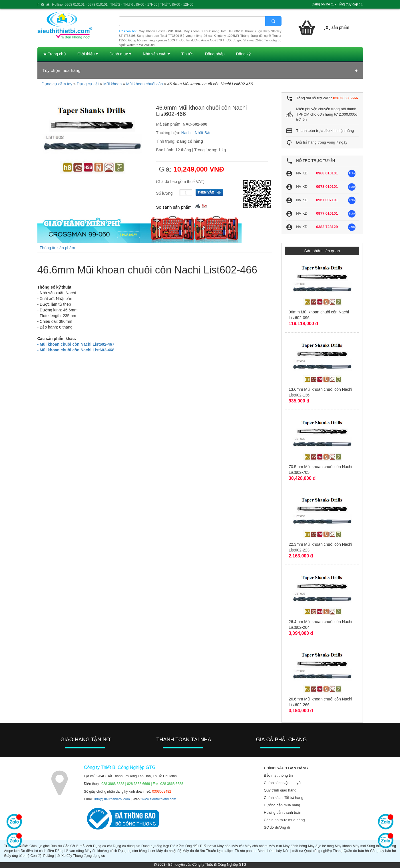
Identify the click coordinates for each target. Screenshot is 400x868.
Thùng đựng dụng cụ (89, 856)
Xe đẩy (67, 856)
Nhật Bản (203, 133)
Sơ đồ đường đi (277, 827)
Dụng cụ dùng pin (126, 846)
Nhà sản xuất (156, 54)
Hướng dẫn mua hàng (282, 805)
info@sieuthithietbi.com (112, 799)
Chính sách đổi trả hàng (284, 798)
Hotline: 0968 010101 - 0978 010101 (80, 5)
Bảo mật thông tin (278, 775)
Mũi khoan (113, 84)
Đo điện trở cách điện (37, 851)
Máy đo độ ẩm (194, 851)
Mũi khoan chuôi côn (144, 84)
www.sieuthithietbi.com (159, 799)
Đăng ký (243, 54)
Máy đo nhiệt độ (169, 851)
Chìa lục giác (40, 846)
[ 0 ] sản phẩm (336, 27)
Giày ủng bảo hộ (17, 856)
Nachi (186, 133)
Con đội (36, 856)
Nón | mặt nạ (293, 851)
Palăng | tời (52, 856)
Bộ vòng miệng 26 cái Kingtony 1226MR (210, 36)
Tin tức (187, 54)
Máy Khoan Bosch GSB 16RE (161, 31)
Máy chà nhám (256, 846)
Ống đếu (192, 846)
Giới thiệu (88, 54)
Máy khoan (343, 846)
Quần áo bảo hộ (356, 851)
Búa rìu (56, 846)
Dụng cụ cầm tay (57, 84)
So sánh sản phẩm (174, 207)
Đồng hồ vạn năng (70, 851)
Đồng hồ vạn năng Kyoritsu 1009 (151, 40)
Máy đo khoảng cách (101, 851)
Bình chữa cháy (270, 851)
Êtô (173, 846)
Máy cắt (238, 846)
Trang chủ (55, 54)
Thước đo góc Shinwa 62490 (243, 40)
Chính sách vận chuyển (283, 783)
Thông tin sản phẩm (57, 248)
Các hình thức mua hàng (284, 820)
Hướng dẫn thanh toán (283, 812)
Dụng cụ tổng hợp (155, 846)
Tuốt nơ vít (208, 846)
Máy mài (359, 846)
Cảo (66, 846)
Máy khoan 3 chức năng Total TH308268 (213, 31)
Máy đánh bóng (295, 846)
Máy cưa (275, 846)
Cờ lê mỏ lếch (81, 846)
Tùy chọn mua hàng (62, 70)
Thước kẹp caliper (220, 851)
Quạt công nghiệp (318, 851)
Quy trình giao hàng (280, 790)
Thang (338, 851)
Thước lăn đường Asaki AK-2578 (199, 40)
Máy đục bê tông (321, 846)
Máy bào (224, 846)
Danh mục (120, 54)
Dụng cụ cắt (88, 84)
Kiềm (180, 846)
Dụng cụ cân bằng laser (137, 851)
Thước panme (246, 851)
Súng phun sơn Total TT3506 (158, 36)
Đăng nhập (215, 54)
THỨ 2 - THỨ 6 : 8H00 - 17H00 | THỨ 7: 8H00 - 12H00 (152, 5)
